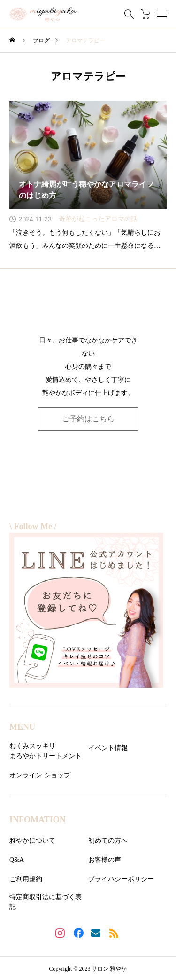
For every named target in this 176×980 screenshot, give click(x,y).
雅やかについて (32, 841)
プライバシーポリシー (121, 879)
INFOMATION (38, 820)
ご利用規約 (26, 879)
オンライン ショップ (40, 775)
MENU (22, 727)
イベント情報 (108, 748)
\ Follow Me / (33, 526)
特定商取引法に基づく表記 (46, 902)
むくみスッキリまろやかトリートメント (46, 751)
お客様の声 (105, 860)
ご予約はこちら (88, 419)
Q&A (17, 860)
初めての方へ (108, 841)
